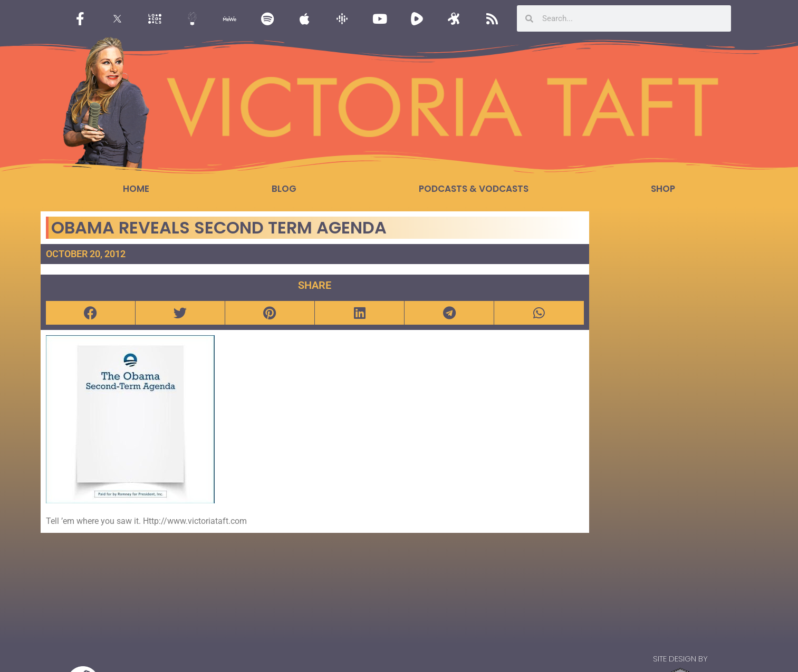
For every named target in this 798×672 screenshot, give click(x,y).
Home (136, 189)
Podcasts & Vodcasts (474, 189)
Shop (663, 189)
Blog (284, 189)
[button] (90, 313)
